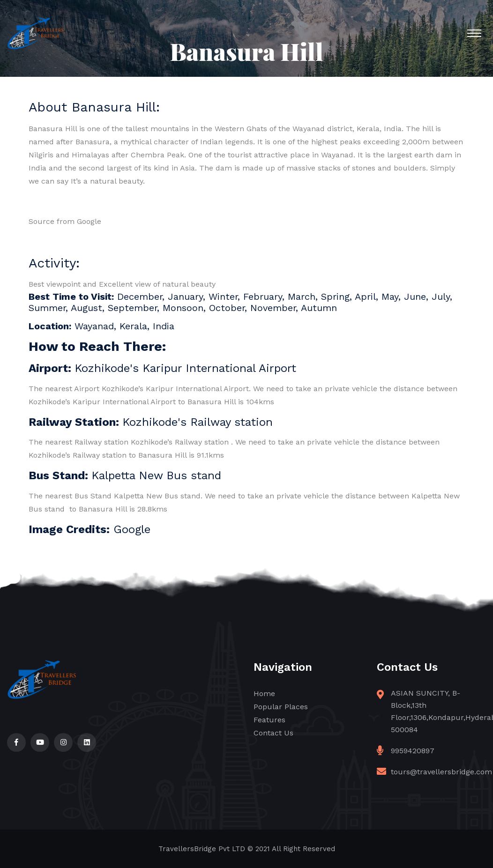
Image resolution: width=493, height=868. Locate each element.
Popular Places (281, 707)
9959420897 (413, 751)
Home (264, 694)
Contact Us (273, 733)
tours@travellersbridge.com (441, 772)
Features (269, 720)
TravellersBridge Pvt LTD (202, 849)
